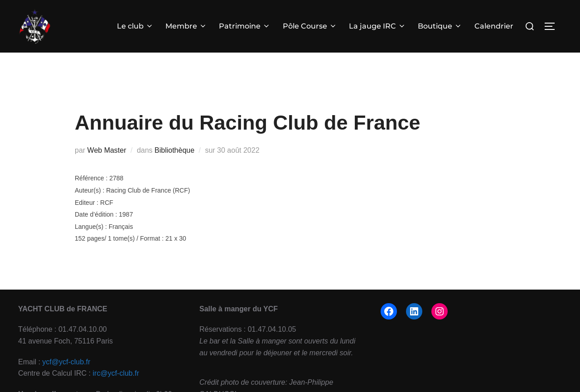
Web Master (107, 165)
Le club (135, 26)
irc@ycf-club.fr (116, 388)
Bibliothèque (174, 165)
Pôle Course (310, 26)
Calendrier (494, 26)
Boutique (440, 26)
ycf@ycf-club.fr (66, 376)
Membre (186, 26)
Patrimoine (245, 26)
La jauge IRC (377, 26)
